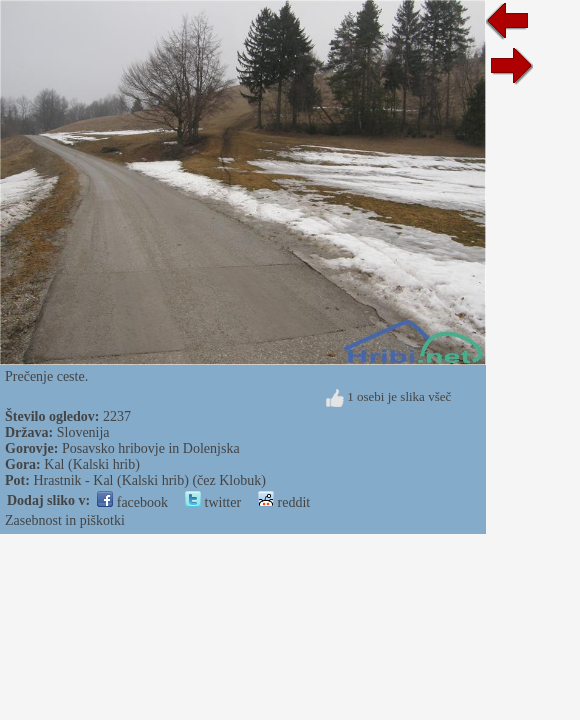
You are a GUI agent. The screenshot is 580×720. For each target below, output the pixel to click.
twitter (213, 502)
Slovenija (83, 432)
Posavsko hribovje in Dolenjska (151, 448)
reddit (284, 502)
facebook (132, 502)
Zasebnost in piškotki (65, 520)
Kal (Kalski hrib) (92, 464)
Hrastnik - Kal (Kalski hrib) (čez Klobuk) (149, 480)
